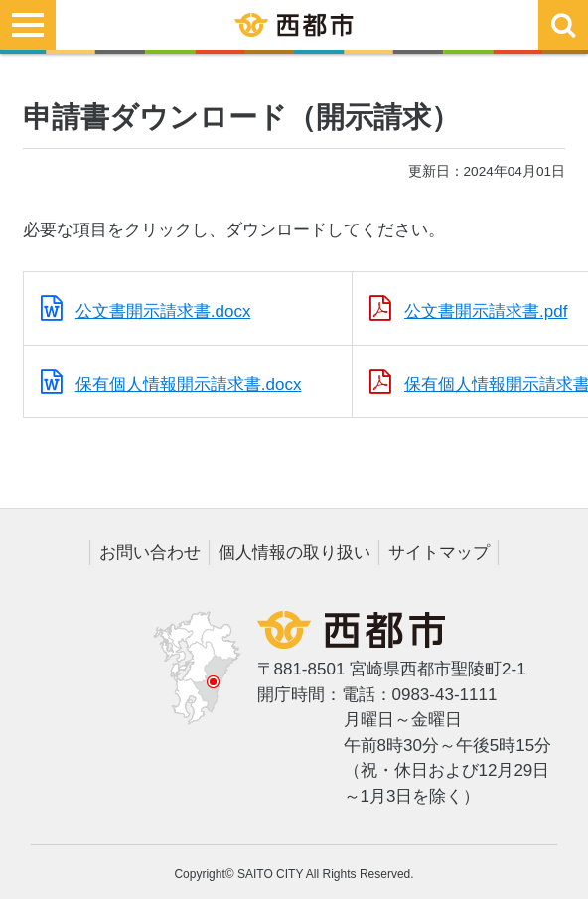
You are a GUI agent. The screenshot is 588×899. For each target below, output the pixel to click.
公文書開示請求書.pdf (486, 311)
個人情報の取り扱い (294, 553)
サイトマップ (439, 553)
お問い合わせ (150, 553)
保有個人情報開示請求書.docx (189, 385)
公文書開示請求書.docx (163, 311)
